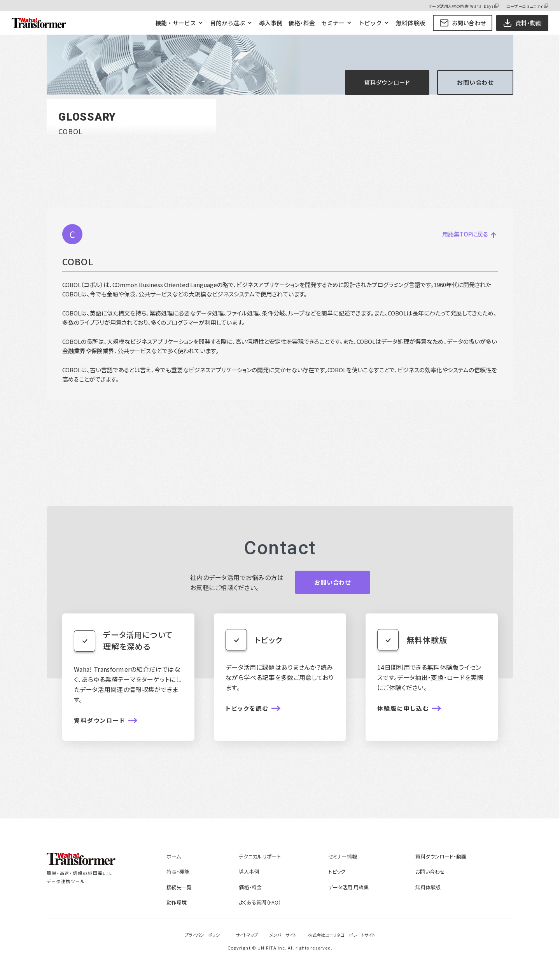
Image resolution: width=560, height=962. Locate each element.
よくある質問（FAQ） (260, 902)
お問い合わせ (463, 23)
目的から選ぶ (227, 23)
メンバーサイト (283, 935)
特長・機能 (178, 872)
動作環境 (177, 902)
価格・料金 (302, 23)
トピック (370, 23)
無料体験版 (410, 23)
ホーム (174, 856)
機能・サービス (176, 23)
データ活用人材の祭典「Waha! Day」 (461, 6)
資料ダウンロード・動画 (441, 856)
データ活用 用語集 (348, 887)
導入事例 (271, 23)
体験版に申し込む (403, 708)
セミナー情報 (343, 856)
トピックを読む (247, 708)
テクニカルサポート (260, 856)
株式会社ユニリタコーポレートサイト (342, 935)
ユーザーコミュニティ (525, 6)
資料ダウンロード (387, 82)
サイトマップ (247, 935)
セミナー (333, 23)
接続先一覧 (179, 887)
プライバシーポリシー (204, 935)
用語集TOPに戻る (468, 234)
